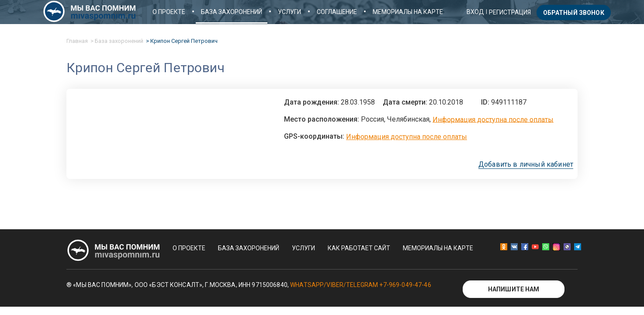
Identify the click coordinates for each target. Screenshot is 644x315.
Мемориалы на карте (408, 12)
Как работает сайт (359, 248)
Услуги (289, 12)
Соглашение (337, 12)
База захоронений (232, 12)
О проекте (169, 12)
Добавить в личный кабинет (526, 164)
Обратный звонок (574, 13)
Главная (77, 41)
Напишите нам (514, 289)
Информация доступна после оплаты (493, 119)
